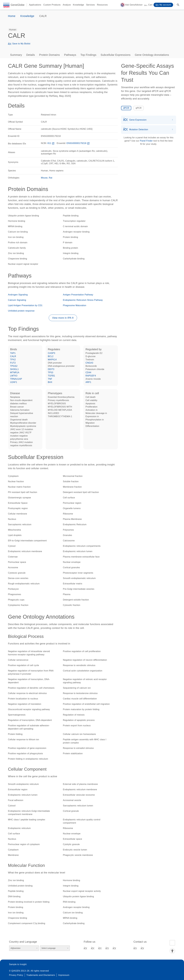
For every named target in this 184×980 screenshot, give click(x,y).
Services (91, 5)
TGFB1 (51, 376)
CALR (13, 356)
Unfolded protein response (21, 311)
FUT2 (13, 363)
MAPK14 (52, 360)
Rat (51, 178)
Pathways (70, 55)
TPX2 (13, 360)
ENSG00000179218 (78, 143)
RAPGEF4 (91, 376)
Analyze (67, 5)
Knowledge (78, 5)
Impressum (64, 975)
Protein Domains (50, 55)
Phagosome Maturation (75, 305)
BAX (50, 382)
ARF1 (88, 382)
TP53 (50, 372)
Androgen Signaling (18, 295)
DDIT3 (51, 369)
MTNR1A (15, 372)
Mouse (44, 178)
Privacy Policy (16, 975)
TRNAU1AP (16, 379)
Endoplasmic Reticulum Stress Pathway (83, 300)
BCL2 (51, 356)
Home (12, 16)
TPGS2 (14, 366)
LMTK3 (14, 376)
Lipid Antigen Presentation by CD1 (25, 305)
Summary (16, 55)
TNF (50, 379)
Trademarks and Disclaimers (41, 975)
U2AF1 (14, 382)
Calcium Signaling (17, 300)
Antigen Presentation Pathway (78, 295)
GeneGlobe (18, 5)
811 (51, 143)
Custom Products (52, 5)
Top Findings (88, 55)
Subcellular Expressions (116, 55)
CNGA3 (89, 363)
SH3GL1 (14, 369)
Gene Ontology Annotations (152, 55)
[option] (13, 30)
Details (31, 55)
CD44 (88, 372)
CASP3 (51, 353)
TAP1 (13, 353)
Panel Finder (146, 141)
